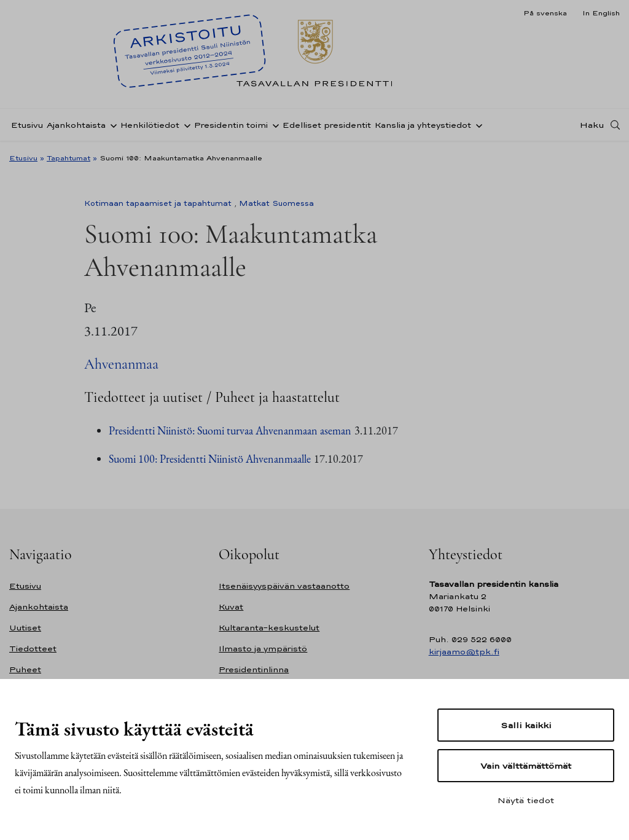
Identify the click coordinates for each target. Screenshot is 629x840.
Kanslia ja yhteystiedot (423, 125)
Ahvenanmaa (121, 364)
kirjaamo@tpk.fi (464, 652)
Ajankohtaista (76, 125)
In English (601, 13)
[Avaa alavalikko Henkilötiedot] (185, 125)
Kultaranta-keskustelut (269, 628)
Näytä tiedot (526, 800)
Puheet (25, 669)
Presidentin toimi (231, 125)
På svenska (545, 13)
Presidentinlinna (254, 669)
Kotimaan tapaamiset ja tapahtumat (158, 203)
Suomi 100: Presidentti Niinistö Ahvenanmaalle (210, 459)
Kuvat (231, 607)
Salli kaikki (526, 725)
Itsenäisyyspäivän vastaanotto (284, 586)
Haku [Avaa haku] (592, 125)
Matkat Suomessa (276, 203)
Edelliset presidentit (327, 125)
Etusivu (27, 125)
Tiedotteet (33, 649)
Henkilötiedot (150, 125)
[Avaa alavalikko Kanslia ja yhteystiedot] (477, 125)
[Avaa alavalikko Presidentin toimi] (273, 125)
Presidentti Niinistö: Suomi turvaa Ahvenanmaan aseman (230, 430)
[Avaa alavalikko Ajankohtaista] (111, 125)
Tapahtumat (68, 158)
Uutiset (25, 628)
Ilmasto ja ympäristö (263, 649)
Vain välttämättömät (526, 766)
